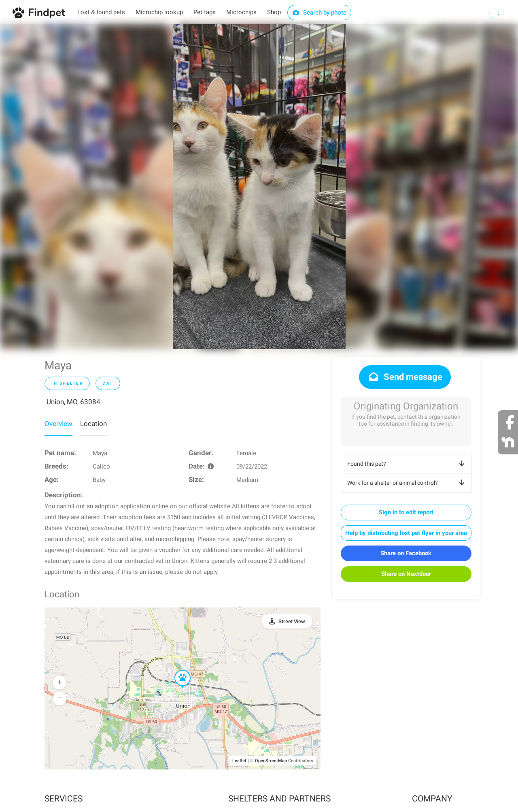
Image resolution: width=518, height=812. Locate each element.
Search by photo (320, 13)
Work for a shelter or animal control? (407, 483)
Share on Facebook (406, 553)
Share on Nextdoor (406, 574)
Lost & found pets (101, 12)
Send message (405, 377)
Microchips (241, 12)
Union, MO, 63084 (73, 402)
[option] (259, 187)
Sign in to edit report (406, 512)
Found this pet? (407, 464)
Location (93, 424)
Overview (58, 424)
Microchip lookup (159, 12)
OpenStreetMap (271, 761)
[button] (177, 670)
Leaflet (239, 761)
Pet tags (205, 12)
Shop (274, 12)
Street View (292, 621)
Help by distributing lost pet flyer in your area (406, 533)
